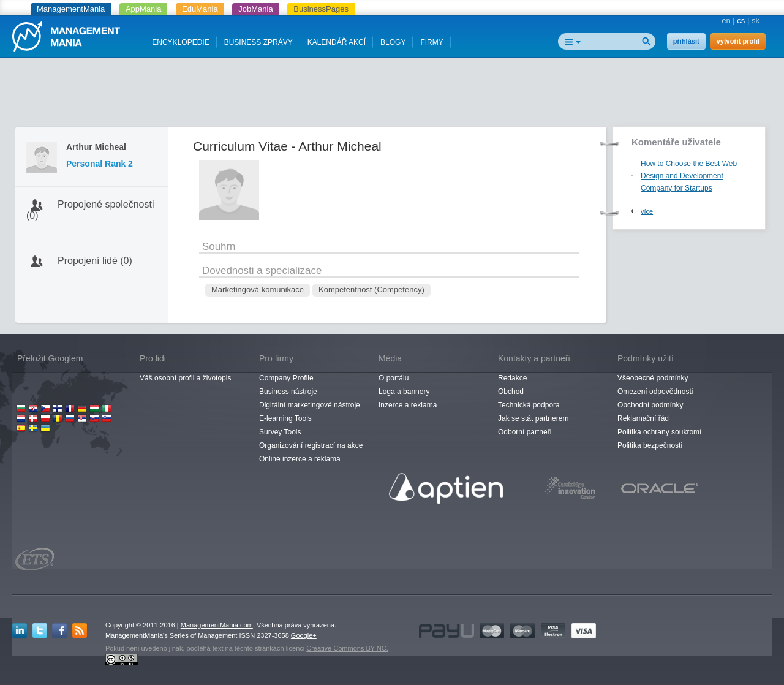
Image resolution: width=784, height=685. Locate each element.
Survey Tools (280, 432)
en (726, 21)
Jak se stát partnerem (533, 418)
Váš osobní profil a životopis (185, 378)
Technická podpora (529, 405)
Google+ (304, 635)
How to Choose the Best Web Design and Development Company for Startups (689, 176)
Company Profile (286, 378)
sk (756, 21)
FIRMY (432, 42)
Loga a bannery (404, 392)
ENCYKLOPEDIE (180, 42)
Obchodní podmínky (650, 405)
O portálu (394, 378)
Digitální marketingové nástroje (310, 405)
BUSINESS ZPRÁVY (258, 42)
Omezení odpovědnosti (655, 392)
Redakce (512, 378)
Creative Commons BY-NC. (347, 648)
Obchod (511, 392)
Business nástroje (288, 392)
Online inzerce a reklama (300, 459)
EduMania (200, 9)
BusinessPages (321, 9)
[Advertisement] (392, 95)
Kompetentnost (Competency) (371, 290)
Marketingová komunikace (258, 290)
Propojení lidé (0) (95, 261)
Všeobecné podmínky (653, 378)
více (647, 211)
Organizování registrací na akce (311, 445)
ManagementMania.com (217, 625)
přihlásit (686, 41)
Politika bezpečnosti (650, 445)
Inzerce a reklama (408, 405)
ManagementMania (71, 9)
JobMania (255, 9)
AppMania (144, 9)
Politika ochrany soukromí (659, 432)
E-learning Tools (285, 418)
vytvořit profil (738, 41)
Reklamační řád (643, 418)
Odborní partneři (525, 432)
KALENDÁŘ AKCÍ (337, 42)
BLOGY (393, 42)
